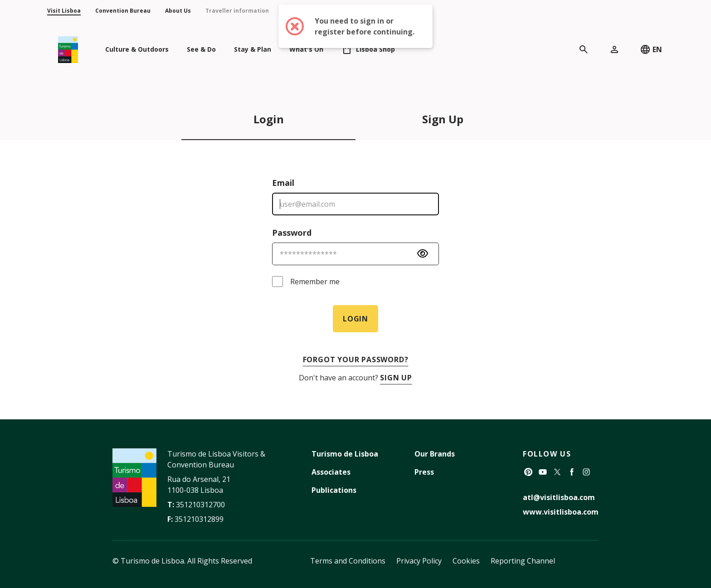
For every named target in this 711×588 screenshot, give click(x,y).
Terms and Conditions (348, 561)
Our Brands (435, 454)
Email (283, 183)
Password (292, 233)
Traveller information (237, 11)
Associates (331, 472)
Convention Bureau (123, 11)
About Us (178, 11)
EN (651, 49)
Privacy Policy (419, 561)
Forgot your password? (356, 360)
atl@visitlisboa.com (559, 497)
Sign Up (443, 119)
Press (424, 472)
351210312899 (199, 519)
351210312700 (200, 505)
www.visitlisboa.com (561, 512)
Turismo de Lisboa (345, 454)
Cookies (466, 561)
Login (269, 119)
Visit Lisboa (64, 11)
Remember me (315, 282)
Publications (334, 490)
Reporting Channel (523, 561)
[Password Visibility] (423, 253)
